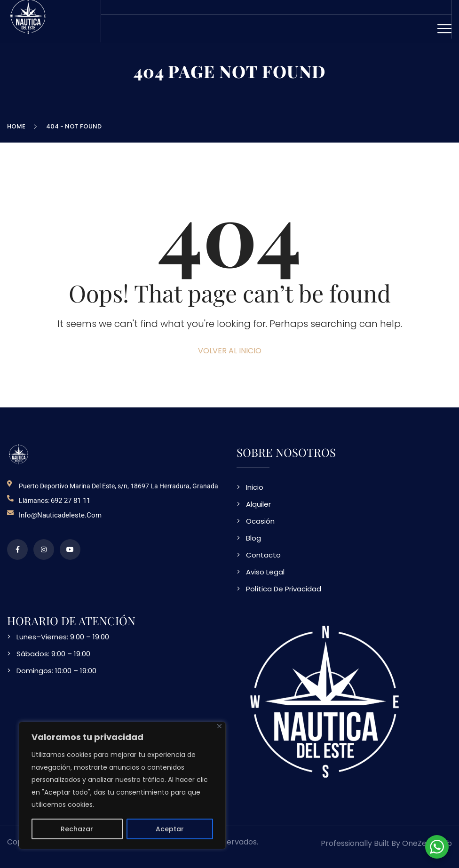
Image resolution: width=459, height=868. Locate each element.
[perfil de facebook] (17, 549)
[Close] (219, 726)
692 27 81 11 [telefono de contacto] (71, 501)
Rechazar (77, 829)
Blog (253, 538)
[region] (122, 785)
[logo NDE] (19, 454)
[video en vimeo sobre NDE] (70, 549)
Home (18, 126)
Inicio (255, 487)
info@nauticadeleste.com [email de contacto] (60, 515)
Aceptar (170, 829)
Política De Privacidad (284, 589)
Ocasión (260, 521)
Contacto (263, 555)
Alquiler (258, 504)
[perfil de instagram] (44, 549)
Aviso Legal (265, 572)
